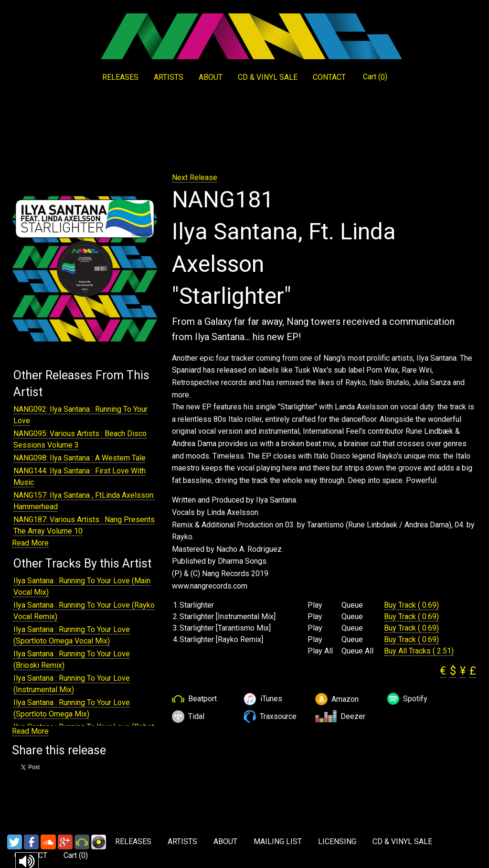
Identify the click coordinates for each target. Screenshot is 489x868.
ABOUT (211, 77)
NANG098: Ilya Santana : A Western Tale (80, 458)
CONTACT (329, 77)
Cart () (375, 77)
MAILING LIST (278, 841)
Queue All (357, 651)
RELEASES (120, 77)
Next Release (195, 177)
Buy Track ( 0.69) (411, 605)
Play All (320, 651)
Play (315, 605)
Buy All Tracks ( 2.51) (419, 651)
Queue (352, 605)
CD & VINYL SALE (268, 77)
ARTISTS (169, 77)
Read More (30, 543)
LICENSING (337, 841)
